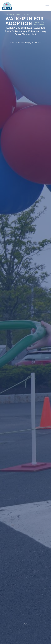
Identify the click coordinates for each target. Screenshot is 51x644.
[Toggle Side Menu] (47, 5)
